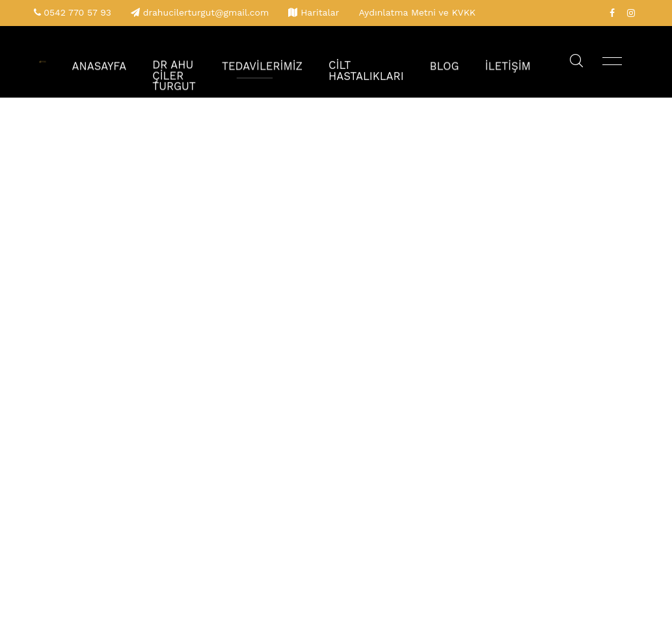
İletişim (512, 62)
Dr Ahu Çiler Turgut (214, 62)
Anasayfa (147, 62)
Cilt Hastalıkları (384, 62)
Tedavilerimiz (292, 62)
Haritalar (320, 12)
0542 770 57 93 (77, 12)
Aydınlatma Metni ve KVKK (417, 12)
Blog (454, 62)
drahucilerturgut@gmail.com (206, 12)
